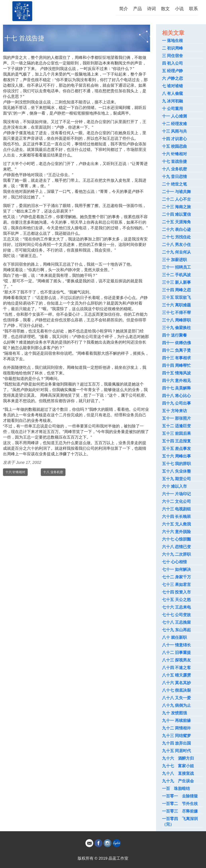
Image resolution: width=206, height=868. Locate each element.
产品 (138, 9)
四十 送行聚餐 (175, 335)
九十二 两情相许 (177, 728)
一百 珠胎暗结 (176, 788)
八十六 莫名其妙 (177, 683)
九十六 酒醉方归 (178, 758)
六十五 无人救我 (177, 524)
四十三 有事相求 (177, 358)
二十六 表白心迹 (177, 229)
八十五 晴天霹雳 (177, 675)
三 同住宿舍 (173, 56)
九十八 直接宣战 (178, 773)
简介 (124, 9)
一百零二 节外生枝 (180, 804)
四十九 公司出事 (177, 403)
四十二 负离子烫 (177, 350)
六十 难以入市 (175, 486)
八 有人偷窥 (173, 93)
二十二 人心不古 (177, 199)
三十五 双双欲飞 (177, 297)
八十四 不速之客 (177, 668)
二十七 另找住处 (177, 237)
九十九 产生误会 (178, 781)
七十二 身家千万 (177, 577)
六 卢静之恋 (173, 78)
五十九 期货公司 (177, 479)
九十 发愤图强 (175, 713)
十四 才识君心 (175, 139)
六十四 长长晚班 (177, 517)
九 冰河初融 (173, 101)
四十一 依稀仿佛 (177, 343)
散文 (165, 9)
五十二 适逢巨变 (177, 426)
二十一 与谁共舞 (177, 192)
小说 (179, 9)
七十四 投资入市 (177, 592)
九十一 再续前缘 (177, 720)
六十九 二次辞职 (177, 554)
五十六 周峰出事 (177, 456)
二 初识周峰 (173, 48)
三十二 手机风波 (177, 275)
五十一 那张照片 (177, 418)
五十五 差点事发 (177, 449)
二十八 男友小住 (177, 245)
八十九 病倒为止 (177, 705)
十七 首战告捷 (175, 161)
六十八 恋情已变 (177, 547)
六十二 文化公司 (177, 501)
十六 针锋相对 (15, 472)
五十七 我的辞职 (177, 464)
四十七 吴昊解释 (177, 388)
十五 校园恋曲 (175, 146)
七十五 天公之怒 (177, 600)
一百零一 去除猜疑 (180, 796)
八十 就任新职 (175, 637)
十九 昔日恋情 (175, 177)
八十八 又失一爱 (177, 698)
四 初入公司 (173, 63)
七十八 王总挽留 (177, 622)
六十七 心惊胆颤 (177, 539)
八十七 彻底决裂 (177, 690)
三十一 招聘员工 (177, 267)
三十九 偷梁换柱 (177, 328)
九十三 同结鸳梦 (177, 736)
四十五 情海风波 (177, 373)
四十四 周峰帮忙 (177, 365)
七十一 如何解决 (177, 569)
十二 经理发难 (175, 124)
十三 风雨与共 (175, 131)
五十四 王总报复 (177, 441)
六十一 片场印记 (177, 494)
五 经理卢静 (173, 71)
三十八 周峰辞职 (177, 320)
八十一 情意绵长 (177, 645)
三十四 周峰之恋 (177, 290)
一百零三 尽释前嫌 (180, 811)
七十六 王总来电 (177, 607)
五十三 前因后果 (177, 433)
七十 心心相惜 (175, 562)
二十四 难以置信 (177, 214)
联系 (193, 9)
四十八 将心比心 (177, 396)
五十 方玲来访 (175, 411)
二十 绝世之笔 (175, 184)
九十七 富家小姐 (178, 766)
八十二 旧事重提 (177, 652)
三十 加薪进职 (175, 260)
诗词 (151, 9)
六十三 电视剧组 (177, 509)
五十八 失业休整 (177, 471)
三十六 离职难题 (177, 305)
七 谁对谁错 (173, 86)
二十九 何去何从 (177, 252)
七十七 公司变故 (177, 615)
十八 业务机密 (53, 472)
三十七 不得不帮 (177, 313)
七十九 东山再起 (177, 630)
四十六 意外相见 (177, 381)
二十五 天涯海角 (177, 222)
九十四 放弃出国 (177, 743)
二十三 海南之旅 (177, 207)
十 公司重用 (173, 109)
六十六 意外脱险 (177, 532)
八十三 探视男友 (177, 660)
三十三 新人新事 (177, 282)
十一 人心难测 (175, 116)
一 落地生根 (173, 41)
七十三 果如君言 (177, 584)
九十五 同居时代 (177, 751)
